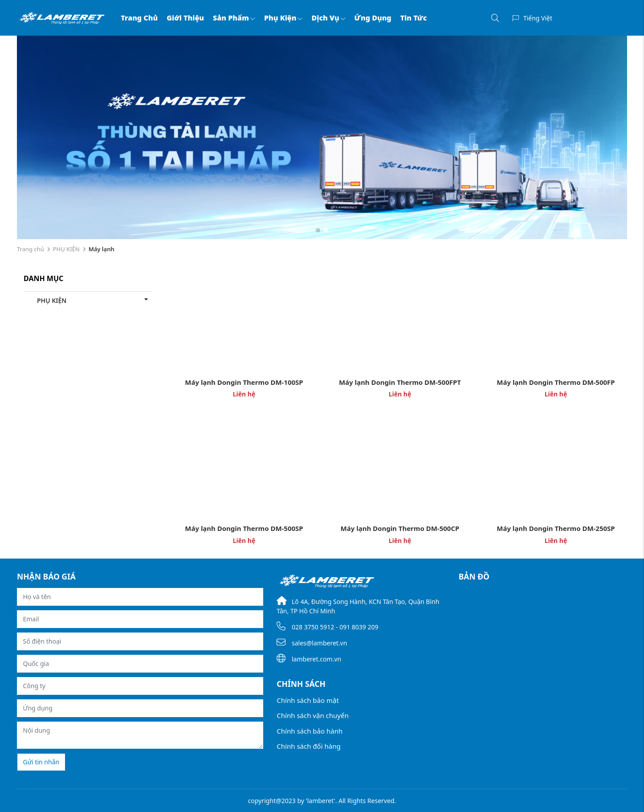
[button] (318, 230)
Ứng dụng (373, 18)
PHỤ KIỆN (66, 249)
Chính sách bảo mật (308, 700)
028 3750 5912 (313, 627)
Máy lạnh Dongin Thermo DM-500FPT (400, 382)
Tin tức (414, 18)
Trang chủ (139, 18)
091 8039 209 (359, 627)
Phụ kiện (283, 18)
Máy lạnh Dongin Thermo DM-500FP (556, 382)
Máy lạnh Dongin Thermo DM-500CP (400, 528)
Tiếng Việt (538, 18)
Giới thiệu (185, 18)
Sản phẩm (234, 18)
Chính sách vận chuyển (312, 715)
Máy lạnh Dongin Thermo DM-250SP (556, 528)
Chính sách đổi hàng (308, 746)
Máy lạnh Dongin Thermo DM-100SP (244, 382)
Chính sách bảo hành (310, 731)
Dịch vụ (328, 18)
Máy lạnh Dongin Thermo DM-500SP (244, 528)
